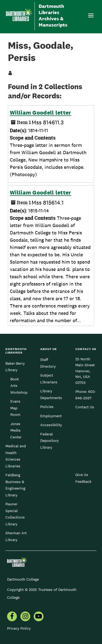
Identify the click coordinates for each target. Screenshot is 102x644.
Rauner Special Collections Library (15, 514)
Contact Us (85, 407)
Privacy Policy (19, 628)
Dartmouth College (23, 579)
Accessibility (51, 425)
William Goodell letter (41, 113)
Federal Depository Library (50, 441)
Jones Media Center (16, 430)
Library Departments (51, 394)
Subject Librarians (49, 378)
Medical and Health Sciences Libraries (16, 456)
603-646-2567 (86, 395)
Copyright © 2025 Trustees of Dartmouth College (42, 593)
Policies (47, 407)
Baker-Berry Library (15, 367)
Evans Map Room (15, 408)
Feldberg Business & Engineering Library (15, 485)
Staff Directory (48, 363)
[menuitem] (12, 617)
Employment (51, 416)
